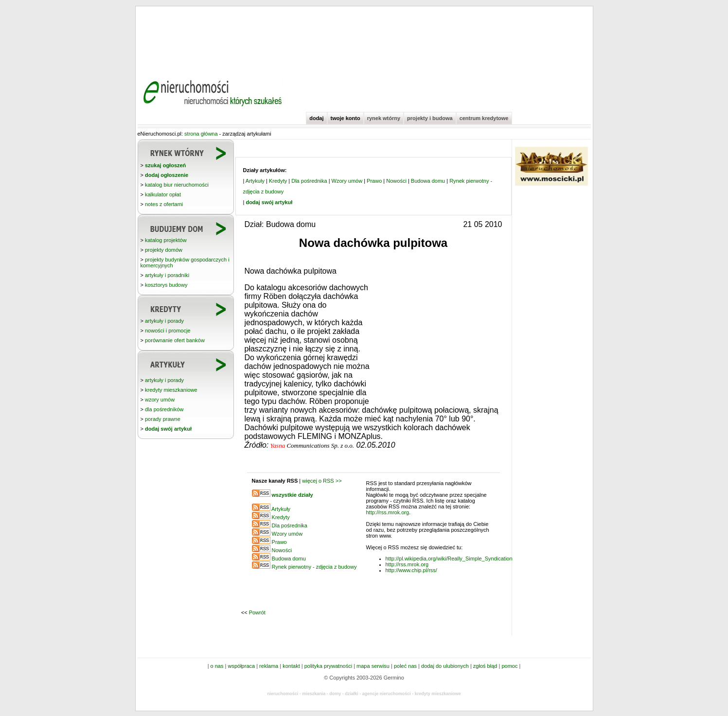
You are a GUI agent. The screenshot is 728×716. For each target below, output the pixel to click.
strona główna (201, 134)
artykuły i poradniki (167, 275)
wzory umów (160, 400)
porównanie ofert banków (175, 340)
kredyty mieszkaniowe (171, 390)
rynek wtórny (384, 118)
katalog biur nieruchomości (177, 185)
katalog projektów (166, 240)
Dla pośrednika (309, 181)
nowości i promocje (168, 331)
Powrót (257, 612)
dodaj (316, 118)
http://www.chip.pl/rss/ (411, 570)
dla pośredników (164, 409)
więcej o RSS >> (322, 481)
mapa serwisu (373, 666)
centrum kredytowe (484, 118)
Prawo (374, 181)
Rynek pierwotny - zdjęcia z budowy (314, 567)
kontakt (291, 666)
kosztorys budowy (166, 285)
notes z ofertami (164, 204)
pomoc (509, 666)
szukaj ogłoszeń (165, 165)
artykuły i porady (164, 321)
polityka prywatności (328, 666)
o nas (217, 666)
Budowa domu (428, 181)
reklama (269, 666)
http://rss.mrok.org (388, 512)
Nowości (396, 181)
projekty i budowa (430, 118)
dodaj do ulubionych (445, 666)
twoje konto (346, 118)
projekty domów (164, 250)
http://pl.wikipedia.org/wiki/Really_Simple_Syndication (449, 559)
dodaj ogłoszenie (167, 175)
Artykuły (255, 181)
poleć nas (405, 666)
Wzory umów (347, 181)
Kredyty (278, 181)
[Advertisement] (364, 39)
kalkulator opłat (163, 194)
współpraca (241, 666)
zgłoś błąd (485, 666)
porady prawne (163, 419)
